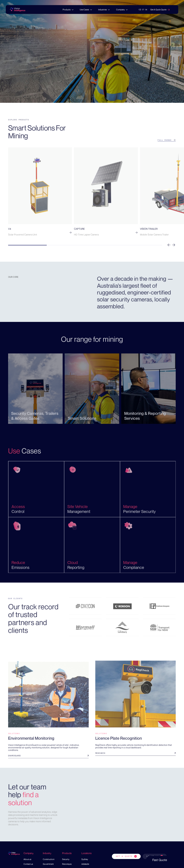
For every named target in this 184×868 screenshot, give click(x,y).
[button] (68, 10)
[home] (18, 10)
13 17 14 (143, 10)
